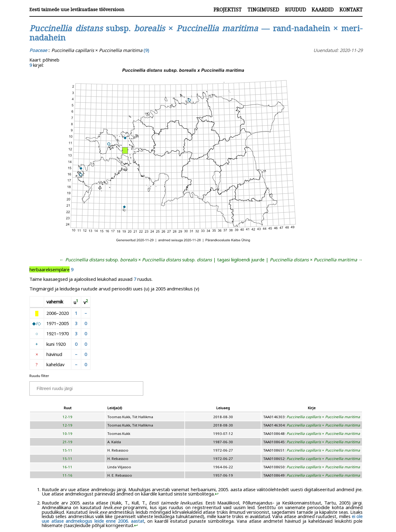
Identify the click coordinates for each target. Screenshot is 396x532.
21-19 (67, 442)
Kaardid (323, 10)
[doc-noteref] (77, 302)
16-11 (67, 467)
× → (316, 260)
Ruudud (295, 10)
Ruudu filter (39, 376)
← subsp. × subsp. (136, 260)
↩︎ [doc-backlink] (217, 494)
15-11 (67, 450)
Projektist (228, 10)
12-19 (67, 417)
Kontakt (351, 10)
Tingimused (263, 10)
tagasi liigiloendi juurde (241, 260)
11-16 (67, 475)
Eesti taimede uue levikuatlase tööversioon (77, 9)
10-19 (67, 433)
